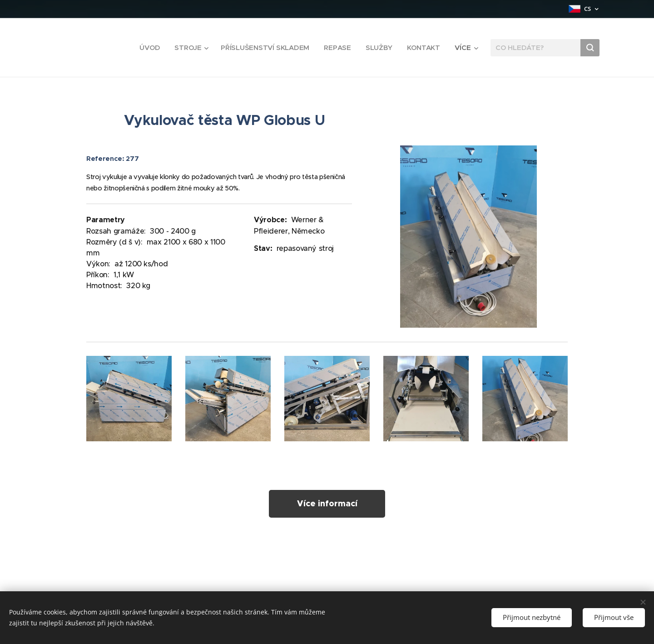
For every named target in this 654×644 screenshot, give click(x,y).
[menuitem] (147, 48)
